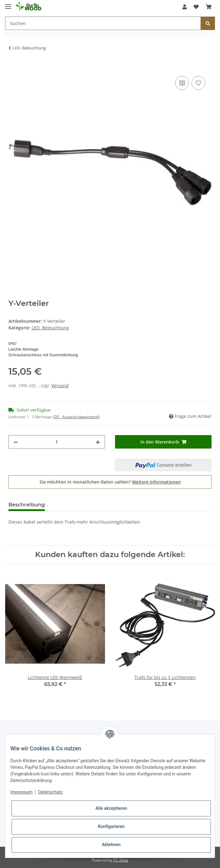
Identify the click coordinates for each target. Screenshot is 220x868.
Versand (60, 386)
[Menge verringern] (16, 442)
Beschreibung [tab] (27, 505)
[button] (185, 7)
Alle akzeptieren (111, 808)
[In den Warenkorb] (13, 68)
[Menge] (57, 442)
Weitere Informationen (156, 482)
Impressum (21, 792)
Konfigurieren (111, 826)
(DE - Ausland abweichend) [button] (76, 417)
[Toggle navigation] (8, 4)
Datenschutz (50, 792)
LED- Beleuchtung (50, 328)
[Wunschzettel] (196, 7)
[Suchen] (103, 23)
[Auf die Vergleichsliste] (182, 83)
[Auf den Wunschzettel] (198, 83)
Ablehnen (111, 845)
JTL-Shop (121, 860)
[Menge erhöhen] (98, 442)
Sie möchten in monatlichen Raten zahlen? (110, 482)
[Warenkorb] (209, 7)
